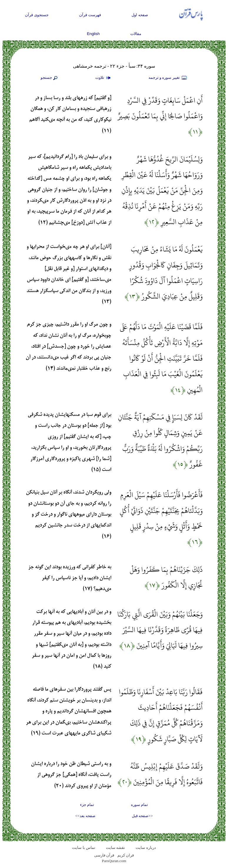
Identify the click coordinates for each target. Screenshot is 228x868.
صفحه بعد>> (85, 816)
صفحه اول (140, 15)
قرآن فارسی (104, 855)
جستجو (50, 78)
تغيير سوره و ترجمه (168, 78)
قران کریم (126, 855)
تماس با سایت (84, 848)
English (93, 34)
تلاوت (104, 78)
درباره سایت (146, 848)
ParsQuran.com (114, 861)
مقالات (136, 34)
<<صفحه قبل (142, 816)
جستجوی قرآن (37, 15)
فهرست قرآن (90, 15)
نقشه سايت (115, 848)
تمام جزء (87, 805)
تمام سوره (139, 805)
